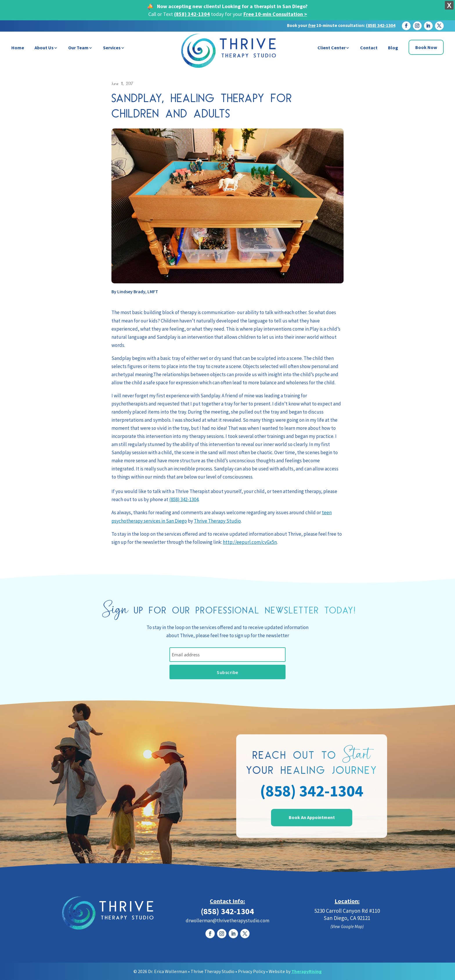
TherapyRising (307, 971)
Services (112, 48)
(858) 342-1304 (192, 14)
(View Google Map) (347, 926)
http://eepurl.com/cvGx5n (250, 542)
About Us (44, 48)
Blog (393, 48)
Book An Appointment (312, 817)
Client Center (332, 48)
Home (18, 48)
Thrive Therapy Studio (217, 521)
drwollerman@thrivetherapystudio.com (228, 921)
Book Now (426, 47)
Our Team (78, 48)
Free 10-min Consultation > (275, 14)
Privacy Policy (252, 971)
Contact (369, 48)
